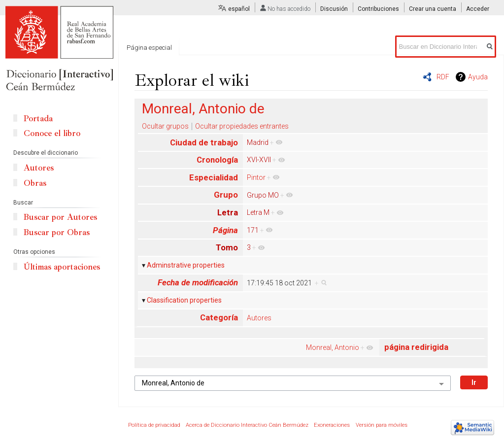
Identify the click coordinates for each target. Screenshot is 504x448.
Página (225, 230)
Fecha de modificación (198, 282)
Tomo (227, 247)
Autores (259, 318)
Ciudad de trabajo (204, 142)
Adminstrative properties (186, 265)
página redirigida (416, 347)
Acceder (478, 9)
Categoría (219, 317)
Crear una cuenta (433, 9)
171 (253, 230)
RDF (443, 77)
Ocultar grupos (165, 126)
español (239, 9)
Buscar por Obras (57, 232)
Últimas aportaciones (62, 267)
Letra (228, 212)
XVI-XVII (259, 160)
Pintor (256, 177)
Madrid (258, 142)
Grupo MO (263, 195)
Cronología (217, 160)
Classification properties (184, 300)
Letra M (258, 212)
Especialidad (214, 177)
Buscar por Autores (60, 217)
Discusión (334, 9)
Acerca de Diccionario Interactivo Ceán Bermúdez (247, 425)
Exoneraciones (332, 425)
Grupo (226, 195)
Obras (35, 183)
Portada (38, 119)
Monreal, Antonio (333, 347)
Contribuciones (378, 9)
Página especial (149, 48)
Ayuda (478, 77)
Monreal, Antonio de (203, 109)
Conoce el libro (52, 133)
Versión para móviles (382, 425)
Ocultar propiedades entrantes (242, 126)
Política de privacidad (154, 425)
